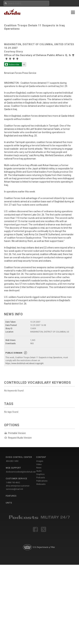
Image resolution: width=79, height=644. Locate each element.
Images (40, 461)
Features (11, 496)
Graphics (40, 474)
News (39, 468)
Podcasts (41, 478)
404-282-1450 (12, 461)
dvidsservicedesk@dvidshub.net (21, 472)
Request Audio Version (20, 438)
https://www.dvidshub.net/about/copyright (24, 363)
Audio (39, 471)
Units (9, 503)
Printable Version (17, 433)
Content (41, 457)
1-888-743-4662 (13, 483)
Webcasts (41, 484)
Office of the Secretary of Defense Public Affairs (34, 55)
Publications (42, 481)
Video (39, 464)
